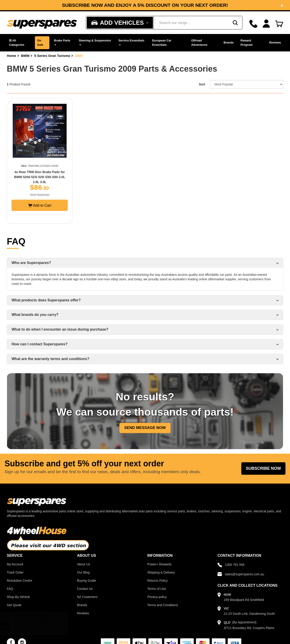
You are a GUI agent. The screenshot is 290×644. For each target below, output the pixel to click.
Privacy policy (157, 597)
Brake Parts (62, 42)
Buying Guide (87, 581)
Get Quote (14, 605)
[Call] (253, 24)
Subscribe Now (263, 468)
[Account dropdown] (266, 24)
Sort (202, 84)
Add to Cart (40, 205)
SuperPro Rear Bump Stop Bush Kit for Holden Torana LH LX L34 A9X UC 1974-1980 (43, 623)
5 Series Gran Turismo (52, 56)
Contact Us (85, 589)
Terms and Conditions (163, 605)
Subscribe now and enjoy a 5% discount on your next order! (145, 5)
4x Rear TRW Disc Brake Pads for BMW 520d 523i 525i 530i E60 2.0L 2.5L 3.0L (40, 177)
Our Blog (83, 572)
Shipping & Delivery (161, 572)
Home (12, 56)
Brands (229, 42)
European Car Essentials (162, 43)
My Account (15, 564)
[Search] (235, 23)
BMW (25, 56)
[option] (145, 5)
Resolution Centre (19, 581)
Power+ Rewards (159, 564)
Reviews (275, 42)
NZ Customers (87, 597)
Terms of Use (157, 589)
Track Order (15, 572)
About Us (84, 564)
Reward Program (247, 43)
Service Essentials (131, 42)
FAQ (10, 589)
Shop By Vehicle (18, 597)
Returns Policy (157, 581)
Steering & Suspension (95, 42)
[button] (20, 43)
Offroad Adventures (199, 43)
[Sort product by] (246, 84)
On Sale (40, 43)
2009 (79, 56)
